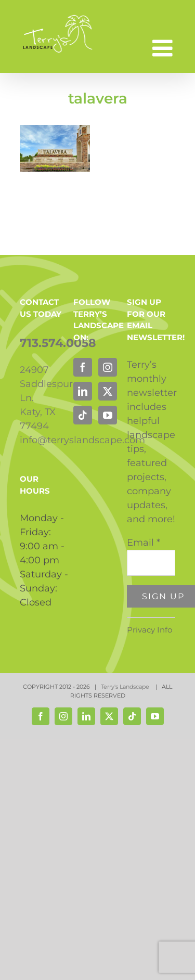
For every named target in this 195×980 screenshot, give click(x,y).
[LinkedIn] (83, 391)
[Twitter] (108, 391)
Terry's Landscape (126, 687)
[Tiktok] (83, 415)
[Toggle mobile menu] (164, 48)
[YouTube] (108, 415)
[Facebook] (83, 367)
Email (144, 543)
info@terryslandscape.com (82, 440)
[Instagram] (108, 367)
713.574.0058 (58, 343)
